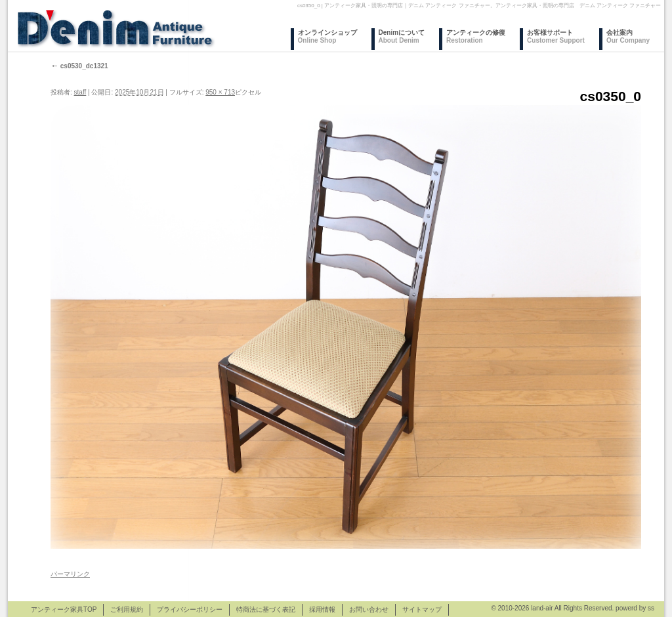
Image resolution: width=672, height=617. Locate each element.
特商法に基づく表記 (266, 609)
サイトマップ (422, 609)
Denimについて (402, 36)
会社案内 (628, 36)
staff (80, 92)
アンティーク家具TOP (64, 609)
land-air (542, 608)
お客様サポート (556, 36)
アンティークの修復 (476, 36)
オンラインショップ (327, 36)
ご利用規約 (127, 609)
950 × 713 (220, 92)
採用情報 (322, 609)
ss (651, 608)
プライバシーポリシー (190, 609)
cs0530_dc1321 (79, 66)
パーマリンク (70, 574)
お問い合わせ (369, 609)
